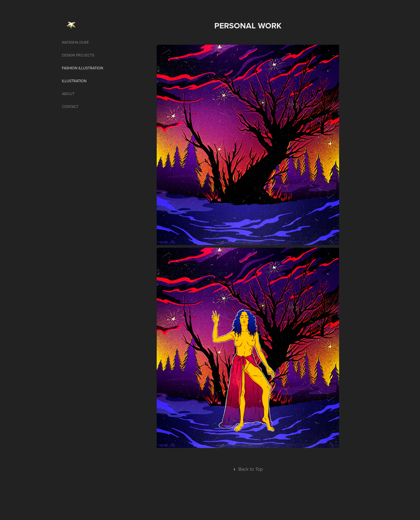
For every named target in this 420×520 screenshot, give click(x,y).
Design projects (78, 55)
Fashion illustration (82, 68)
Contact (70, 107)
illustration (74, 81)
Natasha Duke (75, 42)
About (68, 94)
